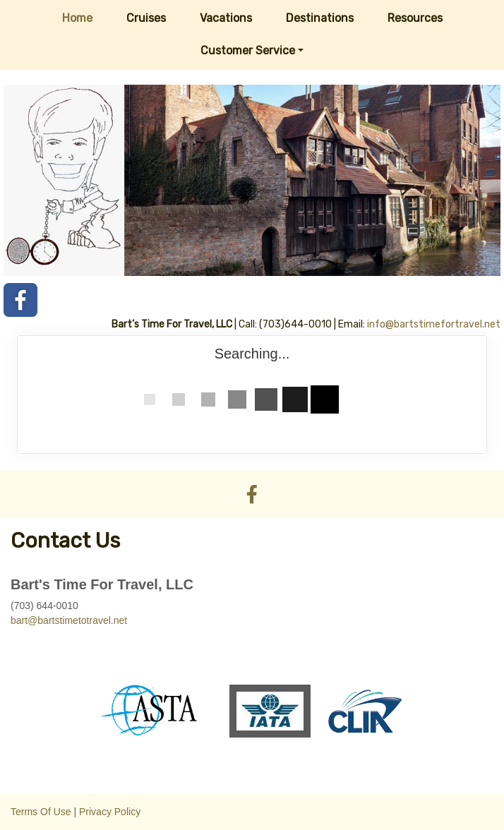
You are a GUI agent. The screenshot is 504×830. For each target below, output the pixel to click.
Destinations (320, 18)
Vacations (226, 18)
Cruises (146, 18)
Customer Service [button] (248, 50)
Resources (415, 18)
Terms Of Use (41, 812)
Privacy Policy (110, 812)
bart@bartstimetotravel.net (69, 620)
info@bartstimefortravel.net (434, 324)
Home (77, 18)
